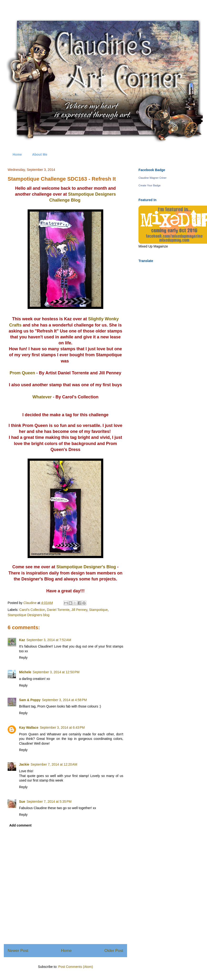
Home (17, 154)
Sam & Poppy (30, 700)
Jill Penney (79, 610)
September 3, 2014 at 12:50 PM (56, 672)
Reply (23, 658)
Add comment (20, 825)
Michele (25, 672)
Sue (22, 802)
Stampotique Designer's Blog (86, 567)
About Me (40, 154)
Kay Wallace (29, 728)
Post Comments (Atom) (76, 967)
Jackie (24, 764)
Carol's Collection (32, 610)
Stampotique (98, 610)
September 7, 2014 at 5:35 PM (49, 802)
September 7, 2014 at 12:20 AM (54, 764)
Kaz (22, 640)
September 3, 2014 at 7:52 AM (49, 640)
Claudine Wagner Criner (153, 178)
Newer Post (18, 951)
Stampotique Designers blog (29, 615)
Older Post (114, 951)
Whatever (42, 397)
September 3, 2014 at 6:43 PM (62, 728)
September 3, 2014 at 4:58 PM (64, 700)
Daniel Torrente (58, 610)
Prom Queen (22, 373)
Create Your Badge (150, 185)
